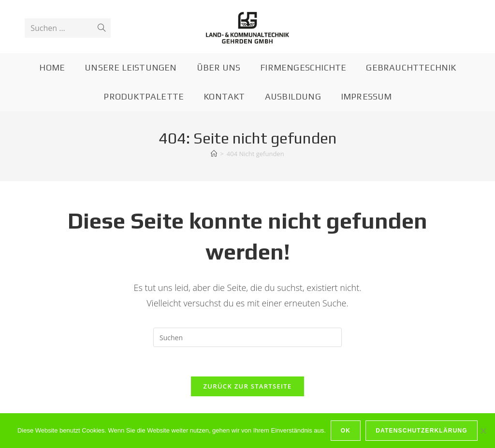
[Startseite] (214, 154)
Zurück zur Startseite (248, 386)
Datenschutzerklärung (422, 431)
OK (346, 431)
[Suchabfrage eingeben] (247, 337)
